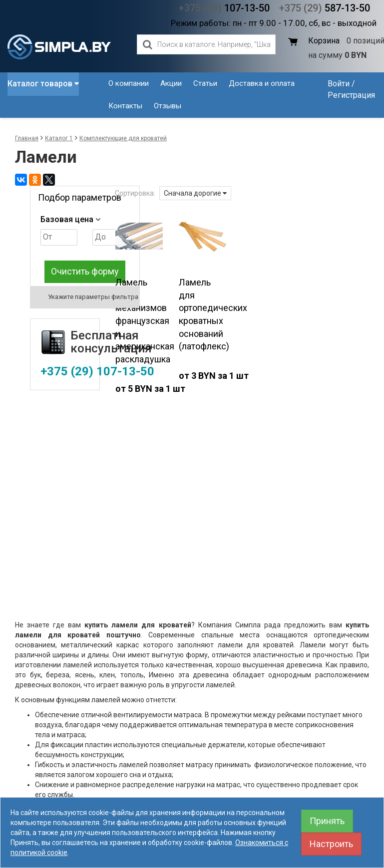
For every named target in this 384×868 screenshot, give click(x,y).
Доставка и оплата (262, 83)
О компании (129, 83)
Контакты (125, 106)
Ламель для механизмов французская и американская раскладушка (145, 321)
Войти (339, 84)
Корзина (324, 41)
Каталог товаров (43, 84)
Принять (327, 821)
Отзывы (168, 106)
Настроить (331, 844)
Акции (171, 83)
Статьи (205, 83)
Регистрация (351, 95)
